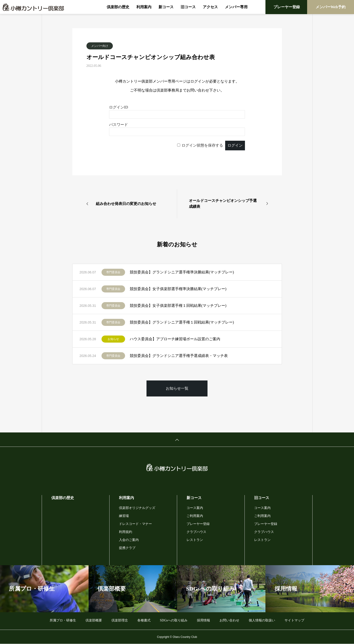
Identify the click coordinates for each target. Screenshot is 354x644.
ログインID (119, 107)
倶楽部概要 (94, 620)
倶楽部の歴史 (118, 7)
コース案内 (195, 508)
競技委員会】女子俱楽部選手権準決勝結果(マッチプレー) (178, 289)
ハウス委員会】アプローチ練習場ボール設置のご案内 (175, 339)
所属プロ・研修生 (63, 620)
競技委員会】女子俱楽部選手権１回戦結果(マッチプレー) (178, 306)
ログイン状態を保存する (202, 145)
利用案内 (144, 7)
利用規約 (126, 532)
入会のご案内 (129, 540)
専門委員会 (113, 272)
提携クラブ (127, 548)
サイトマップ (294, 620)
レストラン (195, 540)
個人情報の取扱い (262, 620)
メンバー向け (100, 46)
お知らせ (113, 339)
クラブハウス (196, 532)
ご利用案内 (195, 516)
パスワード (118, 125)
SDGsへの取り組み (174, 620)
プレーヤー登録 (287, 7)
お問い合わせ (229, 620)
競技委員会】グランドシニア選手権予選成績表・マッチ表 (179, 356)
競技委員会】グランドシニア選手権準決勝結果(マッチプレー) (182, 272)
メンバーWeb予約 (331, 7)
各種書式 (144, 620)
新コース (166, 7)
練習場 (124, 516)
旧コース (188, 7)
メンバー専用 (236, 7)
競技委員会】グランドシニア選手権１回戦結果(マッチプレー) (182, 322)
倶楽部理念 (120, 620)
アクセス (210, 7)
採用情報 (203, 620)
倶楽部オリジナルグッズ (137, 508)
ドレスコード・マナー (135, 524)
